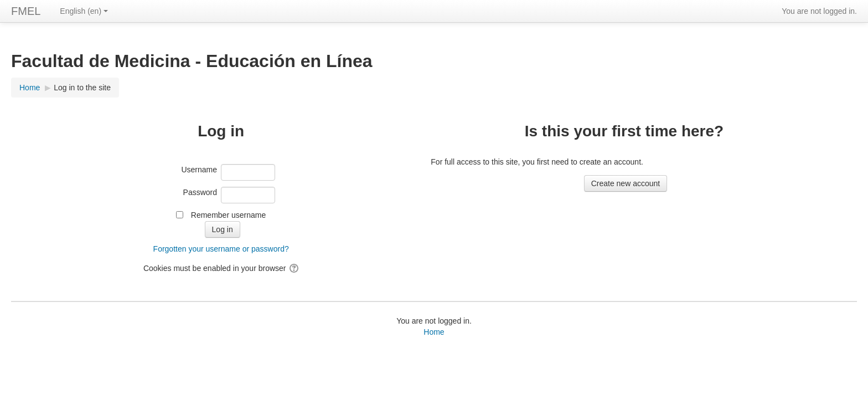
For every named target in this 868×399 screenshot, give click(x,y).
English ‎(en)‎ (84, 11)
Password (200, 192)
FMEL (26, 11)
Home (434, 332)
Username (199, 170)
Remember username (228, 215)
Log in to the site (82, 88)
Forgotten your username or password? (221, 249)
